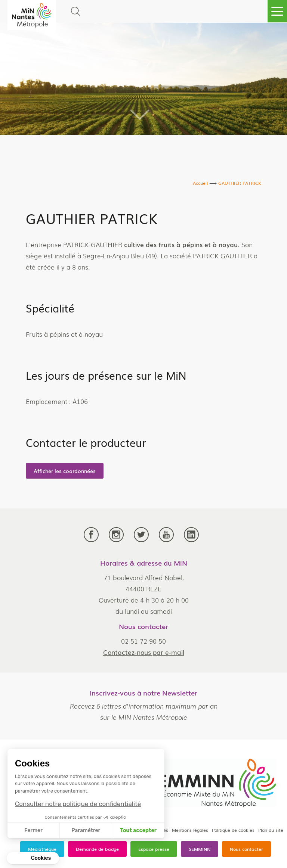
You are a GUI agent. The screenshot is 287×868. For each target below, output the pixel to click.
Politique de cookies (233, 830)
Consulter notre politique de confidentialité (78, 804)
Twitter (141, 535)
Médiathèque (42, 849)
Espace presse (154, 849)
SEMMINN (200, 849)
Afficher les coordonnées (65, 471)
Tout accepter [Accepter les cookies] (138, 830)
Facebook (91, 535)
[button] (33, 858)
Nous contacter (246, 849)
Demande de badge (97, 849)
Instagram (116, 535)
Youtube (166, 535)
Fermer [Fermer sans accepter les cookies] (33, 830)
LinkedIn (191, 535)
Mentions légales (190, 830)
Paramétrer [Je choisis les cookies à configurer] (86, 830)
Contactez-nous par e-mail (144, 652)
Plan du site (271, 830)
